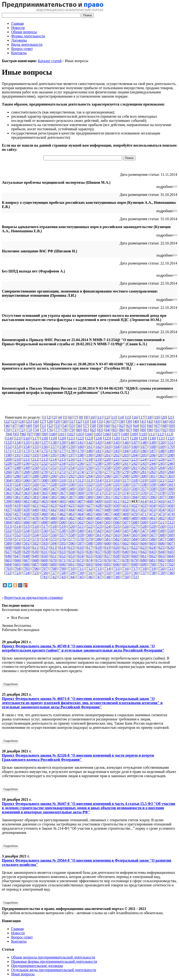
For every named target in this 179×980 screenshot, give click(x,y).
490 (144, 518)
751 (134, 577)
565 (134, 535)
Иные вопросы (23, 974)
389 (89, 497)
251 (45, 468)
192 (26, 455)
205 (144, 455)
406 (72, 501)
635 (80, 552)
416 (162, 501)
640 (126, 552)
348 (62, 489)
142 (89, 442)
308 (45, 480)
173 (26, 451)
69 (172, 426)
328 (53, 485)
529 (153, 527)
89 (143, 430)
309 (54, 480)
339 (153, 485)
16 (135, 417)
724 (26, 573)
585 (144, 539)
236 (80, 464)
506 (117, 522)
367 (62, 493)
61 (114, 426)
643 (153, 552)
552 (17, 535)
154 (26, 447)
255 (80, 468)
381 (17, 497)
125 (107, 438)
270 (45, 472)
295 (99, 476)
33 (86, 421)
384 (45, 497)
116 (26, 438)
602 (126, 543)
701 (162, 564)
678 (126, 560)
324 (17, 485)
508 (135, 522)
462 (62, 514)
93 (172, 430)
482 (72, 518)
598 (89, 543)
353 (107, 489)
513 (8, 527)
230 (26, 464)
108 (125, 434)
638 (107, 552)
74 (36, 430)
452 (144, 510)
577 (72, 539)
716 (125, 569)
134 (17, 442)
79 (72, 430)
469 (126, 514)
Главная (17, 23)
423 (53, 506)
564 (126, 535)
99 (45, 434)
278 (117, 472)
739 (162, 573)
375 (134, 493)
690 (62, 564)
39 (129, 421)
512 (171, 522)
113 (169, 434)
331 (80, 485)
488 (126, 518)
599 (99, 543)
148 (144, 442)
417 (171, 501)
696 (117, 564)
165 (126, 447)
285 (8, 476)
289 (45, 476)
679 (134, 560)
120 (62, 438)
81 (86, 430)
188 (162, 451)
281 (144, 472)
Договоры (19, 40)
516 (35, 527)
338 (144, 485)
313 (89, 480)
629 (26, 552)
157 (53, 447)
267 (17, 472)
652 (62, 556)
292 (72, 476)
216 (71, 459)
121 (71, 438)
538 (62, 531)
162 (99, 447)
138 (53, 442)
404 (54, 501)
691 (72, 564)
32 (79, 421)
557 (62, 535)
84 (107, 430)
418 (8, 506)
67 (157, 426)
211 (26, 459)
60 (107, 426)
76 (50, 430)
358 (153, 489)
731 (89, 573)
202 (117, 455)
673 (80, 560)
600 (107, 543)
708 (54, 569)
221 (117, 459)
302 (162, 476)
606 (162, 543)
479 (45, 518)
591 (26, 543)
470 (134, 514)
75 (43, 430)
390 (99, 497)
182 (107, 451)
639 (117, 552)
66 (150, 426)
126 (116, 438)
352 (99, 489)
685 (17, 564)
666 (17, 560)
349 (72, 489)
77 (57, 430)
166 (134, 447)
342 (8, 489)
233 (53, 464)
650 (45, 556)
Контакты (19, 53)
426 (80, 506)
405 (62, 501)
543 (107, 531)
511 (162, 522)
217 (80, 459)
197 (72, 455)
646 (8, 556)
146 (126, 442)
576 (62, 539)
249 (26, 468)
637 (99, 552)
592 (35, 543)
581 (107, 539)
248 (17, 468)
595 (62, 543)
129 (143, 438)
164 (117, 447)
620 (117, 548)
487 (117, 518)
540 (80, 531)
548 (153, 531)
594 (53, 543)
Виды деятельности (27, 44)
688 (45, 564)
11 (99, 417)
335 (117, 485)
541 (89, 531)
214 (53, 459)
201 (107, 455)
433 (144, 506)
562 (107, 535)
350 (80, 489)
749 (117, 577)
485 (99, 518)
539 (72, 531)
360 (171, 489)
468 (117, 514)
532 (8, 531)
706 (35, 569)
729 (72, 573)
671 (62, 560)
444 (72, 510)
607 (171, 543)
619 (107, 548)
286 (17, 476)
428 (99, 506)
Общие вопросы (24, 32)
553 (26, 535)
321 (162, 480)
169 (162, 447)
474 (171, 514)
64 (136, 426)
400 (17, 501)
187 (153, 451)
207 (162, 455)
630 (35, 552)
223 (134, 459)
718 (144, 569)
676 (107, 560)
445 (80, 510)
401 (27, 501)
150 (162, 442)
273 (72, 472)
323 (8, 485)
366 (53, 493)
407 (81, 501)
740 (171, 573)
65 (143, 426)
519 (62, 527)
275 (89, 472)
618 (98, 548)
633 (62, 552)
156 (45, 447)
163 (107, 447)
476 (17, 518)
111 (152, 434)
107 (116, 434)
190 (8, 455)
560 (89, 535)
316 (117, 480)
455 (171, 510)
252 (53, 468)
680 (144, 560)
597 (80, 543)
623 (144, 548)
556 (53, 535)
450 (126, 510)
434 (153, 506)
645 (171, 552)
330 (72, 485)
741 (45, 577)
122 (80, 438)
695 (107, 564)
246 (171, 464)
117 (35, 438)
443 (62, 510)
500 (62, 522)
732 (99, 573)
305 (17, 480)
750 (126, 577)
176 (53, 451)
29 (57, 421)
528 (144, 527)
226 (162, 459)
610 (27, 548)
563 (117, 535)
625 (162, 548)
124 (98, 438)
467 (107, 514)
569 (171, 535)
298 (126, 476)
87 (129, 430)
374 (126, 493)
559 (80, 535)
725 (35, 573)
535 (35, 531)
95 (16, 434)
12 (107, 417)
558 (72, 535)
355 (126, 489)
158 (62, 447)
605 (153, 543)
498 (45, 522)
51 (43, 426)
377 (153, 493)
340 (162, 485)
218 (89, 459)
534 (26, 531)
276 (99, 472)
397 (162, 497)
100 (53, 434)
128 (134, 438)
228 (8, 464)
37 (114, 421)
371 (99, 493)
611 (35, 548)
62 (122, 426)
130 (152, 438)
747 (99, 577)
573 (35, 539)
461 (53, 514)
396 (153, 497)
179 (80, 451)
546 (134, 531)
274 (80, 472)
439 (26, 510)
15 (128, 417)
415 (152, 501)
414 (144, 501)
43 (157, 421)
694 (99, 564)
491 (153, 518)
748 (107, 577)
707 (45, 569)
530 (162, 527)
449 (117, 510)
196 (62, 455)
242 (134, 464)
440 (35, 510)
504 (99, 522)
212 (35, 459)
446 (89, 510)
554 (35, 535)
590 (17, 543)
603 (134, 543)
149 (153, 442)
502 (81, 522)
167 (144, 447)
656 (99, 556)
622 (134, 548)
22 (7, 421)
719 (152, 569)
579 (89, 539)
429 (107, 506)
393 (126, 497)
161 (89, 447)
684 (8, 564)
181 (99, 451)
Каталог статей (50, 61)
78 (65, 430)
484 (89, 518)
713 (98, 569)
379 (171, 493)
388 (80, 497)
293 (80, 476)
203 (126, 455)
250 (35, 468)
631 (45, 552)
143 (99, 442)
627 (8, 552)
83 (100, 430)
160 (80, 447)
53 (57, 426)
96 (23, 434)
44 (165, 421)
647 (17, 556)
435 (162, 506)
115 (18, 438)
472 (153, 514)
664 (171, 556)
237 (89, 464)
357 (144, 489)
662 (153, 556)
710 (72, 569)
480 (53, 518)
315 (107, 480)
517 (45, 527)
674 (89, 560)
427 (89, 506)
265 (171, 468)
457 (17, 514)
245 (162, 464)
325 (26, 485)
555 (45, 535)
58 (93, 426)
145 (117, 442)
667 (26, 560)
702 (171, 564)
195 (53, 455)
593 (45, 543)
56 (79, 426)
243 (144, 464)
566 (144, 535)
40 (136, 421)
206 (153, 455)
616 (80, 548)
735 (126, 573)
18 (149, 417)
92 (165, 430)
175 (45, 451)
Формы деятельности (28, 36)
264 (162, 468)
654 (80, 556)
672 (72, 560)
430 (117, 506)
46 (7, 426)
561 (99, 535)
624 (152, 548)
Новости (18, 28)
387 (72, 497)
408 (89, 501)
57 (86, 426)
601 (117, 543)
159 (72, 447)
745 (80, 577)
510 (153, 522)
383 (35, 497)
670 (53, 560)
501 (72, 522)
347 (53, 489)
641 (134, 552)
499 (54, 522)
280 (134, 472)
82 (93, 430)
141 (80, 442)
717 (134, 569)
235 (72, 464)
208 (171, 455)
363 (26, 493)
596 (72, 543)
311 (71, 480)
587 (162, 539)
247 (8, 468)
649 (35, 556)
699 (144, 564)
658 (117, 556)
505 (108, 522)
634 (72, 552)
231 (35, 464)
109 (134, 434)
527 (134, 527)
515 (26, 527)
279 (126, 472)
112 (160, 434)
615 (71, 548)
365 (45, 493)
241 (126, 464)
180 (89, 451)
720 (162, 569)
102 (71, 434)
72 (22, 430)
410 (108, 501)
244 (153, 464)
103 (80, 434)
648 (26, 556)
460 (45, 514)
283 (162, 472)
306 (27, 480)
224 (144, 459)
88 (136, 430)
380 (8, 497)
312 (80, 480)
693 (89, 564)
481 (62, 518)
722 (8, 573)
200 (99, 455)
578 (80, 539)
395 (144, 497)
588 (171, 539)
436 (171, 506)
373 (117, 493)
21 (171, 417)
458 (26, 514)
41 (143, 421)
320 (152, 480)
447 (99, 510)
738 (153, 573)
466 (99, 514)
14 (121, 417)
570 (8, 539)
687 (35, 564)
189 (171, 451)
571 (17, 539)
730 (80, 573)
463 (72, 514)
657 (107, 556)
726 (45, 573)
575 (53, 539)
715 (117, 569)
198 (80, 455)
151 (171, 442)
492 (162, 518)
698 (134, 564)
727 (53, 573)
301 (153, 476)
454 (162, 510)
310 (62, 480)
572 (26, 539)
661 (144, 556)
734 (117, 573)
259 (117, 468)
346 (45, 489)
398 (171, 497)
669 (45, 560)
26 (36, 421)
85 (114, 430)
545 (126, 531)
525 (117, 527)
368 (72, 493)
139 (62, 442)
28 (50, 421)
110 (143, 434)
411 (116, 501)
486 (107, 518)
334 (107, 485)
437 (8, 510)
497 (35, 522)
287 (26, 476)
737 (144, 573)
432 (134, 506)
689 (53, 564)
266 (8, 472)
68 (165, 426)
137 (45, 442)
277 (107, 472)
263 (153, 468)
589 (8, 543)
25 (29, 421)
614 (62, 548)
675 (99, 560)
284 (171, 472)
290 (53, 476)
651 (53, 556)
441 (45, 510)
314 (98, 480)
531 (171, 527)
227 (171, 459)
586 (153, 539)
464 (80, 514)
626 (171, 548)
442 (53, 510)
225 (152, 459)
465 (89, 514)
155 (35, 447)
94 (9, 434)
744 (72, 577)
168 (153, 447)
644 (162, 552)
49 (29, 426)
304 (8, 480)
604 (144, 543)
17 (142, 417)
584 (134, 539)
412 (125, 501)
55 (72, 426)
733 (107, 573)
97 (30, 434)
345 (35, 489)
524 (107, 527)
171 (8, 451)
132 (170, 438)
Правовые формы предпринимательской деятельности (54, 961)
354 (117, 489)
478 (35, 518)
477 (26, 518)
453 (153, 510)
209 (8, 459)
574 (45, 539)
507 (126, 522)
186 (144, 451)
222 (125, 459)
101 (62, 434)
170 (171, 447)
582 (117, 539)
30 (65, 421)
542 (99, 531)
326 (35, 485)
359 (162, 489)
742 (53, 577)
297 (117, 476)
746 (89, 577)
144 (107, 442)
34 (93, 421)
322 (171, 480)
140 (72, 442)
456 (8, 514)
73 (29, 430)
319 (144, 480)
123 (89, 438)
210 (17, 459)
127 (125, 438)
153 (17, 447)
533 (17, 531)
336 (126, 485)
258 (107, 468)
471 (144, 514)
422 (45, 506)
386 (62, 497)
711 (81, 569)
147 (134, 442)
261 (134, 468)
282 (153, 472)
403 (45, 501)
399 (8, 501)
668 (35, 560)
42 (150, 421)
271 (53, 472)
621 (125, 548)
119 (53, 438)
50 (36, 426)
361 (8, 493)
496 (27, 522)
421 (35, 506)
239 (107, 464)
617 (89, 548)
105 (98, 434)
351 (89, 489)
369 (80, 493)
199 (89, 455)
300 (144, 476)
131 (161, 438)
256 (89, 468)
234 (62, 464)
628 (17, 552)
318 (134, 480)
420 (26, 506)
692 (80, 564)
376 (144, 493)
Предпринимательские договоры (37, 966)
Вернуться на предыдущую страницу (34, 598)
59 (100, 426)
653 (72, 556)
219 (98, 459)
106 (107, 434)
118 (44, 438)
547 (144, 531)
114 (9, 438)
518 (53, 527)
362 (17, 493)
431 (126, 506)
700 (153, 564)
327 (45, 485)
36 (107, 421)
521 (80, 527)
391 (107, 497)
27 (43, 421)
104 (89, 434)
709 (62, 569)
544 (117, 531)
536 (45, 531)
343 (17, 489)
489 (134, 518)
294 (89, 476)
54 (65, 426)
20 (164, 417)
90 (150, 430)
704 (17, 569)
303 (171, 476)
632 (53, 552)
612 (44, 548)
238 (99, 464)
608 (8, 548)
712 (89, 569)
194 (45, 455)
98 (38, 434)
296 (107, 476)
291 (62, 476)
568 (162, 535)
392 (117, 497)
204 (134, 455)
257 (99, 468)
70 (7, 430)
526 (126, 527)
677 (117, 560)
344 (26, 489)
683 (171, 560)
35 (100, 421)
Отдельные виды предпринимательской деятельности (54, 970)
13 (114, 417)
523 (99, 527)
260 (126, 468)
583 (126, 539)
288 (35, 476)
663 (162, 556)
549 (162, 531)
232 (45, 464)
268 (26, 472)
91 (157, 430)
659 (126, 556)
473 (162, 514)
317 (125, 480)
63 (129, 426)
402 (35, 501)
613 (53, 548)
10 (93, 417)
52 (50, 426)
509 (144, 522)
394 (134, 497)
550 (171, 531)
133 (8, 442)
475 (8, 518)
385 (53, 497)
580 (99, 539)
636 (89, 552)
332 (89, 485)
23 (14, 421)
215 (62, 459)
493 (171, 518)
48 (22, 426)
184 (126, 451)
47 (14, 426)
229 (17, 464)
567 (153, 535)
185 (134, 451)
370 (89, 493)
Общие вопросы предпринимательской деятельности (53, 957)
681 (153, 560)
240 (117, 464)
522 (89, 527)
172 (17, 451)
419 (17, 506)
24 (22, 421)
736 (134, 573)
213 (44, 459)
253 (62, 468)
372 (107, 493)
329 (62, 485)
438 (17, 510)
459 (35, 514)
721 (171, 569)
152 (8, 447)
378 (162, 493)
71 (14, 430)
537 (53, 531)
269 (35, 472)
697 (126, 564)
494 (8, 522)
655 (89, 556)
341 (171, 485)
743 (62, 577)
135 (26, 442)
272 (62, 472)
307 (35, 480)
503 (89, 522)
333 (99, 485)
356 (134, 489)
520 (72, 527)
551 (8, 535)
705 (27, 569)
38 (122, 421)
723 (17, 573)
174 (35, 451)
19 (157, 417)
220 (107, 459)
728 (62, 573)
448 (107, 510)
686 (26, 564)
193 (35, 455)
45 (172, 421)
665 (8, 560)
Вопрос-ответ (22, 49)
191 (17, 455)
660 (134, 556)
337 (134, 485)
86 (122, 430)
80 (79, 430)
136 (35, 442)
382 (26, 497)
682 (162, 560)
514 (17, 527)
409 (99, 501)
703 (8, 569)
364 (35, 493)
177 (62, 451)
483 (80, 518)
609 (17, 548)
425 (72, 506)
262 (144, 468)
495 (17, 522)
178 (72, 451)
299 (134, 476)
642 (144, 552)
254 (72, 468)
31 (72, 421)
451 (134, 510)
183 (117, 451)
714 (107, 569)
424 (62, 506)
